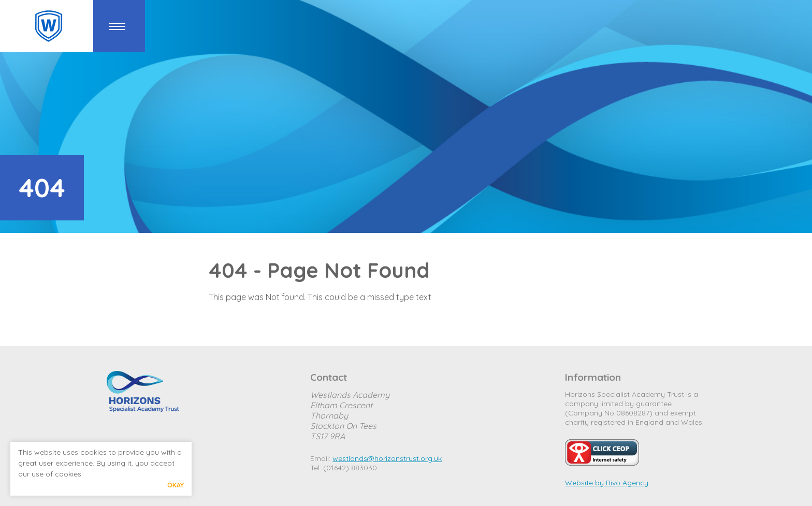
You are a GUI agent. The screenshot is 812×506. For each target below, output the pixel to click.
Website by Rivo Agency (607, 483)
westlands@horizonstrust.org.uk (387, 458)
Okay (176, 485)
